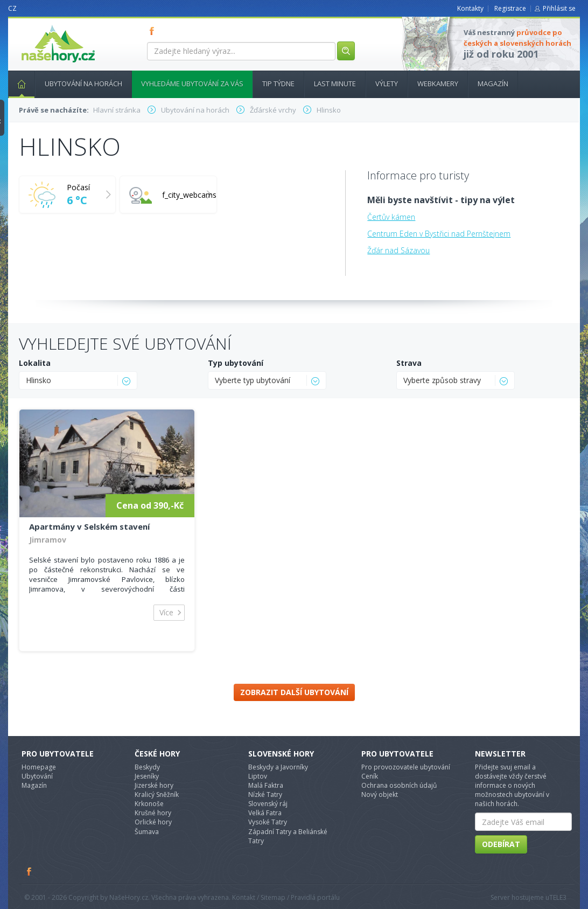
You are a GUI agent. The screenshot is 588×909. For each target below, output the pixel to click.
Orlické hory (153, 822)
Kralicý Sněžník (157, 794)
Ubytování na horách (83, 84)
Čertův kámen (391, 217)
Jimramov (48, 540)
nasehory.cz (39, 25)
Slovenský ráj (268, 804)
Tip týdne (278, 84)
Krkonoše (149, 804)
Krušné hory (153, 813)
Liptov (258, 776)
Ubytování (37, 776)
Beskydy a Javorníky (278, 767)
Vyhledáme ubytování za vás (192, 84)
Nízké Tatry (265, 794)
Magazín (493, 84)
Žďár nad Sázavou (398, 250)
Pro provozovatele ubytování (406, 767)
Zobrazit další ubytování (294, 692)
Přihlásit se (559, 8)
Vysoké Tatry (268, 822)
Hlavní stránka (17, 84)
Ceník (370, 776)
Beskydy (147, 767)
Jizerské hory (154, 785)
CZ (12, 8)
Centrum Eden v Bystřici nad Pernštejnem (439, 234)
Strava (409, 363)
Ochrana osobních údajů (399, 785)
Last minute (335, 84)
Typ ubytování (236, 363)
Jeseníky (147, 776)
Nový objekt (380, 794)
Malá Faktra (266, 785)
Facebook (30, 871)
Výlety (387, 84)
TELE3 (558, 897)
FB (154, 31)
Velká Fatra (265, 813)
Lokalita (35, 363)
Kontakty (470, 8)
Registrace (510, 8)
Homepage (39, 767)
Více (166, 612)
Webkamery (438, 84)
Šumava (147, 832)
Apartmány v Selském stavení (89, 526)
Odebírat (501, 844)
